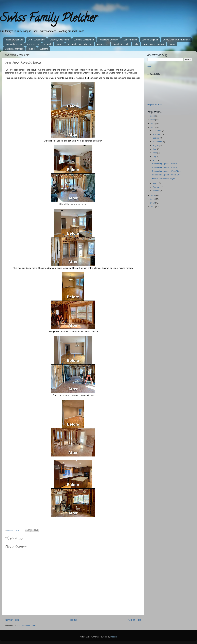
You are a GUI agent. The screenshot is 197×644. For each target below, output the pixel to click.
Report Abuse (155, 105)
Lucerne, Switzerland (59, 40)
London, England (150, 40)
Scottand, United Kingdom (80, 44)
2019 (153, 199)
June (155, 153)
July (155, 149)
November (157, 134)
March (156, 183)
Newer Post (12, 620)
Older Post (135, 620)
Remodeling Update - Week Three (167, 171)
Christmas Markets (14, 49)
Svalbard (44, 49)
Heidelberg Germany (108, 40)
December (157, 131)
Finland (31, 49)
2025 (153, 116)
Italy (136, 44)
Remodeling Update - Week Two (166, 175)
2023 (153, 120)
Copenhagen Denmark (153, 44)
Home (74, 620)
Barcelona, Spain (121, 44)
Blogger (114, 637)
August (156, 145)
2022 (153, 123)
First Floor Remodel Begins (164, 178)
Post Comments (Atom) (27, 626)
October (156, 138)
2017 (153, 207)
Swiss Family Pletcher (49, 19)
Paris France (33, 44)
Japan (172, 44)
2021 (153, 127)
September (158, 142)
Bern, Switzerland (36, 40)
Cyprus (59, 44)
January (156, 191)
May (155, 157)
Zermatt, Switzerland (84, 40)
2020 (153, 195)
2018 (153, 203)
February (157, 187)
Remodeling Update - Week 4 (165, 167)
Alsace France (130, 40)
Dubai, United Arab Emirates (176, 40)
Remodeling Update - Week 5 (165, 164)
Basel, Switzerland (14, 40)
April (155, 160)
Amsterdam (103, 44)
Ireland (48, 44)
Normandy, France (14, 44)
